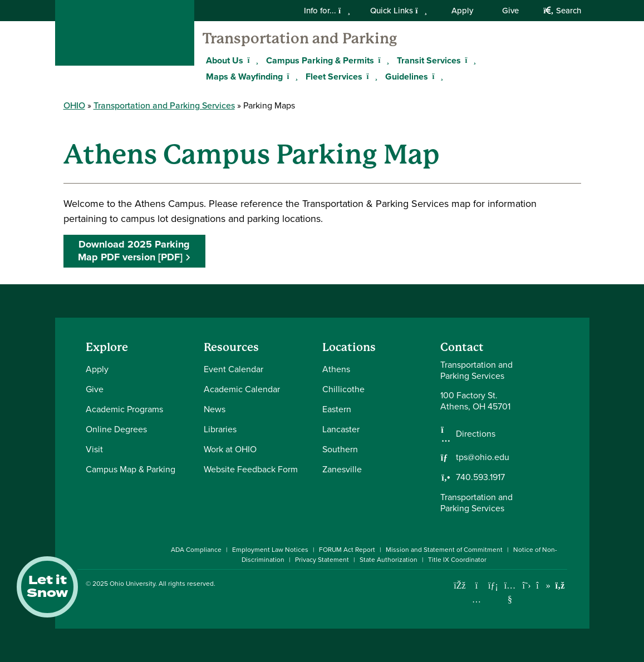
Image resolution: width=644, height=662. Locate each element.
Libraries (220, 429)
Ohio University (132, 584)
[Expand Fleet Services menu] (371, 76)
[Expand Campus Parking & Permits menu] (382, 60)
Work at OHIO (230, 449)
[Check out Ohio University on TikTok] (544, 586)
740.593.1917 (480, 477)
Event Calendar (233, 369)
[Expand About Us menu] (252, 60)
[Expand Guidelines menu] (436, 76)
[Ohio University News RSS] (560, 586)
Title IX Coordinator (457, 560)
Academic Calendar (242, 389)
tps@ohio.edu (483, 457)
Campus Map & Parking (131, 469)
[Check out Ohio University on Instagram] (477, 599)
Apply (462, 11)
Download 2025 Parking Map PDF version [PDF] (134, 251)
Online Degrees (116, 429)
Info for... (327, 11)
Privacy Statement (322, 560)
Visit (94, 449)
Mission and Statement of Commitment (444, 550)
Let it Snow (47, 587)
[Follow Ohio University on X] (527, 586)
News (215, 409)
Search (562, 11)
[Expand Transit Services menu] (469, 60)
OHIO (74, 105)
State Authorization (389, 560)
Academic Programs (124, 409)
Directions (476, 434)
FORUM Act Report (347, 550)
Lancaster (341, 429)
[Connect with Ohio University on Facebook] (460, 586)
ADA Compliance (196, 550)
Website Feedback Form (251, 469)
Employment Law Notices (270, 550)
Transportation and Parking (300, 38)
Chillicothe (343, 389)
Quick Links (399, 11)
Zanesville (342, 469)
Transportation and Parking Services (164, 105)
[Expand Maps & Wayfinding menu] (291, 76)
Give (510, 11)
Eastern (337, 409)
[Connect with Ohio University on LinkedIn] (493, 586)
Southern (340, 449)
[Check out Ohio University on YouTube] (510, 593)
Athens (336, 369)
